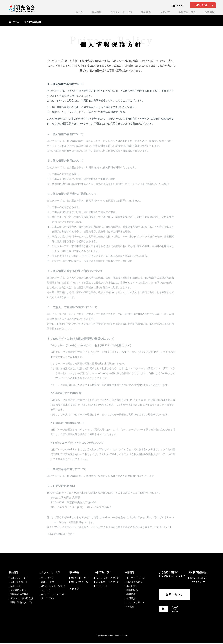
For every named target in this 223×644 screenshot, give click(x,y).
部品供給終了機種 (20, 594)
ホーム (79, 12)
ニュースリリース (136, 602)
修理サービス (48, 582)
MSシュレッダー (19, 578)
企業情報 (209, 12)
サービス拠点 (48, 578)
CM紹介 (130, 607)
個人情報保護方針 (198, 572)
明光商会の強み (134, 582)
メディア (165, 12)
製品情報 (97, 12)
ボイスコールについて (107, 582)
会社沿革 (131, 586)
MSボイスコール (19, 582)
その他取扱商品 (18, 590)
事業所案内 (132, 590)
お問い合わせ (201, 5)
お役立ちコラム (187, 12)
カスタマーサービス (121, 12)
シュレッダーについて (107, 578)
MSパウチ (16, 586)
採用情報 (131, 594)
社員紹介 (131, 598)
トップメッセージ (136, 578)
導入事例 (146, 12)
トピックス (102, 586)
